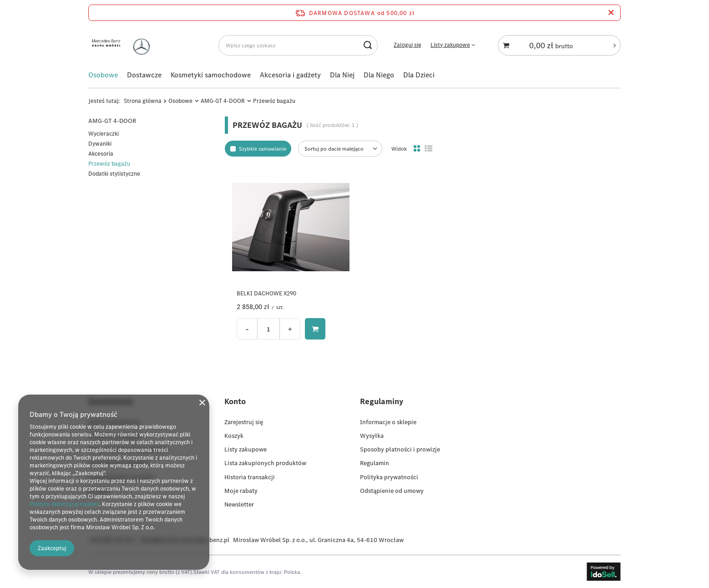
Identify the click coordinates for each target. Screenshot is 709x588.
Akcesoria (101, 154)
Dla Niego (379, 75)
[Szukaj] (367, 45)
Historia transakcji (250, 476)
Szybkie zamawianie (263, 149)
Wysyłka (372, 436)
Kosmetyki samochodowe (211, 75)
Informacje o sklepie (388, 422)
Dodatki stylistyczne (114, 174)
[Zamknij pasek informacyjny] (611, 13)
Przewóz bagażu (109, 164)
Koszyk (234, 436)
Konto (235, 401)
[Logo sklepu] (123, 45)
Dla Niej (342, 75)
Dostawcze (144, 75)
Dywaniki (100, 144)
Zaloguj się (408, 45)
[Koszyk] (559, 45)
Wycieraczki (104, 134)
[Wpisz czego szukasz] (298, 45)
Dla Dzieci (419, 75)
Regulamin (375, 463)
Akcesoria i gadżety (290, 75)
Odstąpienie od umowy (392, 491)
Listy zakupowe (450, 45)
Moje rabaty (241, 491)
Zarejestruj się (244, 422)
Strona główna (143, 101)
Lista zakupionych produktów (265, 463)
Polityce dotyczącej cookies (64, 504)
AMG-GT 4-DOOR (223, 101)
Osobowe (103, 75)
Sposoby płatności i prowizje (400, 449)
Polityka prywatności (389, 476)
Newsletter (239, 504)
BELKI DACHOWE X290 (266, 294)
